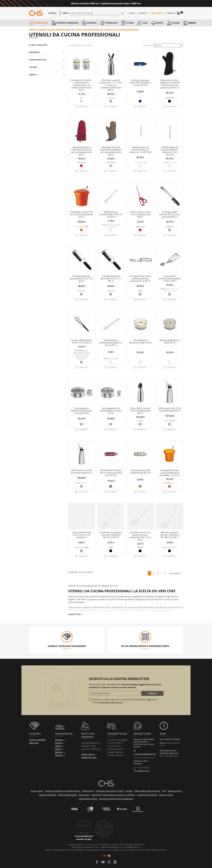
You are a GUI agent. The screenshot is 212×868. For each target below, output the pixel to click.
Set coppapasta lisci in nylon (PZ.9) (170, 341)
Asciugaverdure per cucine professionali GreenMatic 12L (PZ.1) (170, 473)
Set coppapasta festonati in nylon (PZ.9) (140, 341)
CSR (164, 791)
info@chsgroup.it (143, 771)
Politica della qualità (67, 795)
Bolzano (60, 755)
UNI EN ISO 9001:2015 (87, 824)
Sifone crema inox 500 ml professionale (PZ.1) (82, 471)
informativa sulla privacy (111, 702)
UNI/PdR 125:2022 (87, 827)
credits (106, 855)
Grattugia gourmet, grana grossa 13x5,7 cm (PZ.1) (81, 278)
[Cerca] (95, 13)
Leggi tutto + (75, 614)
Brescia (60, 743)
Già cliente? (157, 13)
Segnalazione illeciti (88, 799)
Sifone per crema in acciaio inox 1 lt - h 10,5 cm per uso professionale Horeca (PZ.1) (111, 85)
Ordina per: (148, 45)
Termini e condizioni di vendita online (62, 791)
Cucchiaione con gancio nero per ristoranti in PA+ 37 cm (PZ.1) (111, 535)
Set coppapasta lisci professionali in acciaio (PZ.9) (111, 411)
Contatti (129, 791)
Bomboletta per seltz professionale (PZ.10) (140, 471)
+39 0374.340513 (143, 768)
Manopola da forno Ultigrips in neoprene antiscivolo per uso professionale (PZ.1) (170, 84)
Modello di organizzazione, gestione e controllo (113, 795)
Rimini (59, 749)
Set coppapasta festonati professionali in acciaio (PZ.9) (81, 411)
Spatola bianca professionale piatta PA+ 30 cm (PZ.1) (111, 343)
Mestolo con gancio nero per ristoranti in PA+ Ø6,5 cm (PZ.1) (170, 535)
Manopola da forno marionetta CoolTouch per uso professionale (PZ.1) (81, 151)
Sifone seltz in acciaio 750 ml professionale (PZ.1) (140, 411)
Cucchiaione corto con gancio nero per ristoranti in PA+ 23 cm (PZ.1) (140, 536)
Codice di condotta (47, 795)
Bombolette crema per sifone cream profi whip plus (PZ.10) (111, 473)
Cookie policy (88, 791)
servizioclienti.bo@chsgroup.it (145, 754)
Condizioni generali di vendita (110, 791)
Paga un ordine (166, 795)
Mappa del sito (175, 791)
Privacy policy (37, 791)
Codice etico (84, 795)
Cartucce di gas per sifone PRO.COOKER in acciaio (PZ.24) (140, 83)
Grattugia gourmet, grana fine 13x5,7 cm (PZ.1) (111, 278)
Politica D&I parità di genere (147, 791)
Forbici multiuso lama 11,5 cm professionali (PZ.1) (140, 214)
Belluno (60, 752)
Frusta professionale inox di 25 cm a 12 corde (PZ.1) (82, 535)
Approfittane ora (152, 3)
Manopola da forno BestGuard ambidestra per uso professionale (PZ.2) (111, 151)
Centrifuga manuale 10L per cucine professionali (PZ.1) (81, 214)
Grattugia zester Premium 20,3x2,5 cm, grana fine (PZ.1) (170, 214)
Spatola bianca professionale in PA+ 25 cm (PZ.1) (111, 214)
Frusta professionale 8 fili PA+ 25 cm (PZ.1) (81, 341)
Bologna (60, 740)
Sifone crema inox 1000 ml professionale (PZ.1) (170, 409)
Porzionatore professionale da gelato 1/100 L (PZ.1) (170, 278)
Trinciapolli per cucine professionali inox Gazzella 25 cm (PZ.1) (140, 278)
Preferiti (143, 13)
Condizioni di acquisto (147, 795)
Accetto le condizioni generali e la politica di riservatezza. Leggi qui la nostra (125, 701)
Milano (60, 746)
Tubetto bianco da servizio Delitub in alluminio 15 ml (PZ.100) (170, 151)
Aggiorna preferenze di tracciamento (116, 799)
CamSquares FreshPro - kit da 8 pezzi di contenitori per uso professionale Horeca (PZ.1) (81, 85)
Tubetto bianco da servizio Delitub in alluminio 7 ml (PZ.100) (140, 150)
